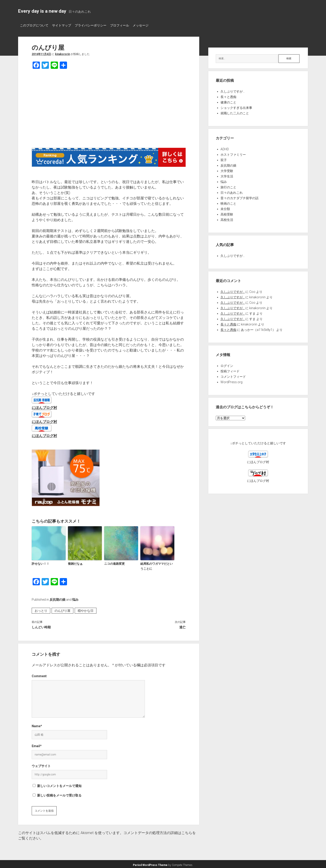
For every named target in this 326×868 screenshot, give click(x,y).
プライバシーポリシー (95, 25)
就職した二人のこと (235, 112)
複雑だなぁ (75, 562)
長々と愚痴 (228, 96)
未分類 (225, 208)
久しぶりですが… (233, 90)
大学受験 (227, 170)
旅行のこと (228, 186)
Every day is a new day (42, 11)
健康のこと (228, 101)
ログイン (227, 364)
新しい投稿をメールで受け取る (59, 794)
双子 (224, 159)
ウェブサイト (41, 764)
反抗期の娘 (58, 598)
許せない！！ (41, 562)
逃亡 (182, 626)
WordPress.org (231, 381)
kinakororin (62, 53)
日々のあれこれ (232, 191)
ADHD (225, 148)
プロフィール (126, 25)
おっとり (41, 609)
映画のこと (228, 202)
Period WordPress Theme (150, 863)
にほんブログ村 (44, 406)
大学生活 (227, 175)
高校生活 (227, 218)
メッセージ (150, 25)
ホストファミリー (233, 153)
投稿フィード (230, 370)
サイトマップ (64, 25)
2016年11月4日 (41, 53)
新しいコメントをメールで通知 (59, 784)
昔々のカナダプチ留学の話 (240, 197)
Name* (37, 725)
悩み (75, 598)
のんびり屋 (62, 609)
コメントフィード (233, 375)
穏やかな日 (86, 609)
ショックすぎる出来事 (236, 106)
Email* (37, 744)
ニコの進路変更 (114, 562)
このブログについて (34, 25)
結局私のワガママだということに (157, 564)
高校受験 (227, 213)
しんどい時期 (41, 626)
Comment (39, 674)
